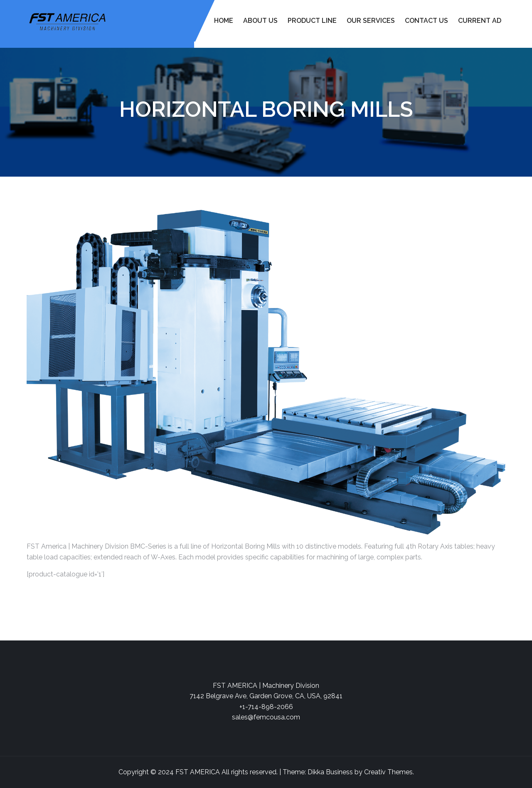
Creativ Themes (388, 772)
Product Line (312, 21)
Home (224, 21)
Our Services (371, 21)
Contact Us (426, 21)
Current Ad (480, 21)
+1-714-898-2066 (266, 707)
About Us (260, 21)
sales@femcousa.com (266, 717)
